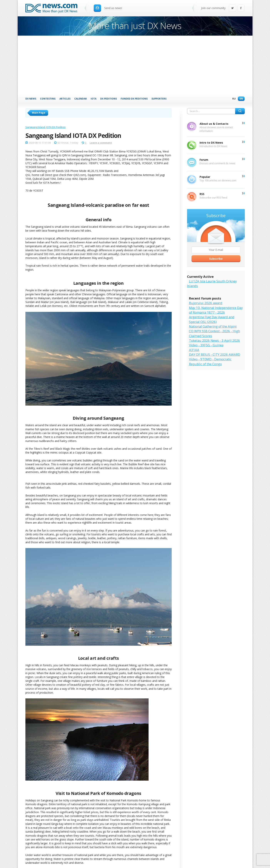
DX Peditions (109, 99)
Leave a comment (101, 143)
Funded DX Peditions (134, 99)
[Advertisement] (135, 64)
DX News (31, 99)
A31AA (194, 350)
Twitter (232, 8)
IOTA (94, 99)
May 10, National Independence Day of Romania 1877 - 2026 (216, 310)
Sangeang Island (35, 127)
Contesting (48, 99)
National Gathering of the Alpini (213, 326)
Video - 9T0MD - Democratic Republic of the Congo (210, 361)
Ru (233, 99)
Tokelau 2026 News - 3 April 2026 (214, 340)
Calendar (81, 99)
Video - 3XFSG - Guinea (206, 345)
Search (240, 111)
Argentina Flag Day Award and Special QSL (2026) (212, 319)
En (240, 99)
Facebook (241, 8)
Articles (65, 99)
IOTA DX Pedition (56, 127)
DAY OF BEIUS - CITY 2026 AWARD (215, 354)
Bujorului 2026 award (206, 303)
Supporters (159, 99)
